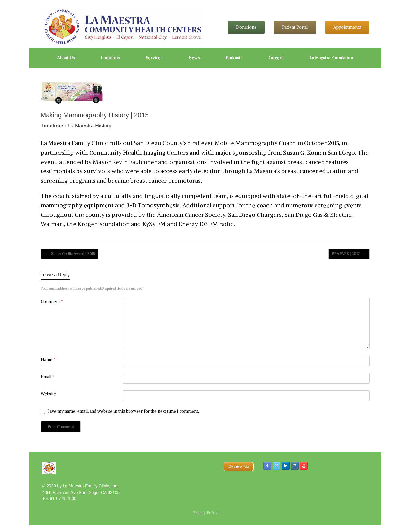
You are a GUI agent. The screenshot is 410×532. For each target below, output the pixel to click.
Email (48, 377)
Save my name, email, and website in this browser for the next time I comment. (123, 411)
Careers (276, 58)
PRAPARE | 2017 (349, 254)
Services (154, 58)
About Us (66, 58)
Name (48, 359)
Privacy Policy (205, 513)
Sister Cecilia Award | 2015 (70, 254)
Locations (110, 58)
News (194, 58)
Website (48, 394)
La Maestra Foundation (331, 58)
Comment (52, 301)
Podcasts (234, 58)
